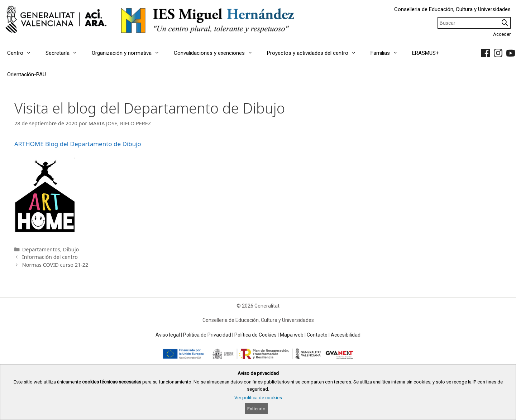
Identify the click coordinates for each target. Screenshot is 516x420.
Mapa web (292, 335)
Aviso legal (168, 335)
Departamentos (41, 249)
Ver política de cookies (258, 398)
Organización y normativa (129, 53)
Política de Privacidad (207, 335)
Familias (388, 53)
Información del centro (50, 257)
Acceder (502, 34)
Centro (23, 53)
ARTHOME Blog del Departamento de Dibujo (78, 144)
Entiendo (256, 409)
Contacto (317, 335)
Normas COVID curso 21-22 (55, 265)
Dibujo (71, 249)
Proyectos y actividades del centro (315, 53)
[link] (486, 53)
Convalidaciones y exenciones (217, 53)
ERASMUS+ (426, 53)
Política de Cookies (255, 335)
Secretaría (65, 53)
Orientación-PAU (27, 74)
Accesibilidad (346, 335)
